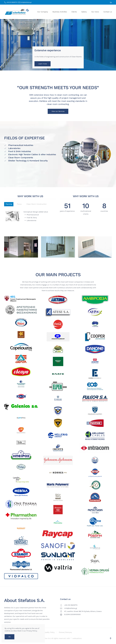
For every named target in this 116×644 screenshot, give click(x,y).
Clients (74, 12)
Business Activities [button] (60, 12)
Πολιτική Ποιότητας (65, 632)
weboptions (77, 638)
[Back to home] (17, 12)
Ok (9, 637)
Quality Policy (49, 632)
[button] (111, 638)
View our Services (58, 111)
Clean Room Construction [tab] (36, 204)
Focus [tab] (19, 204)
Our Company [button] (43, 12)
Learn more (43, 64)
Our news (95, 12)
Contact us (108, 12)
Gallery (84, 12)
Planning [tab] (9, 204)
